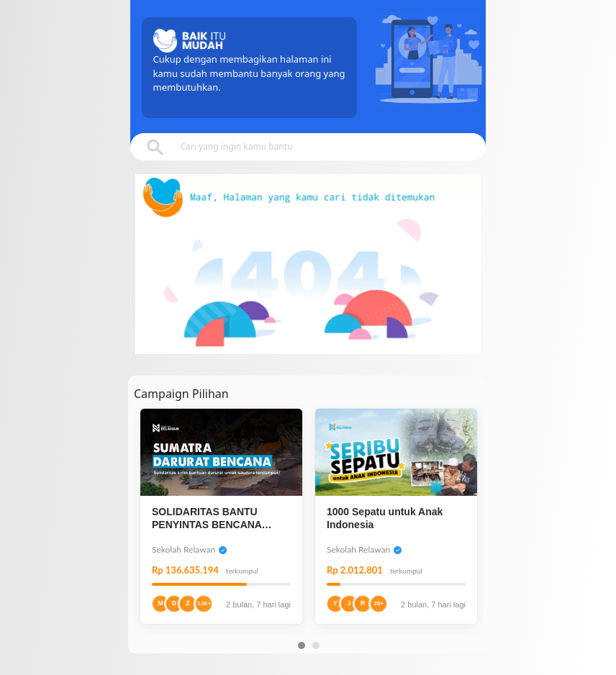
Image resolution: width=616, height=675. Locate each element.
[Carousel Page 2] (316, 645)
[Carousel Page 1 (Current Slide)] (302, 645)
